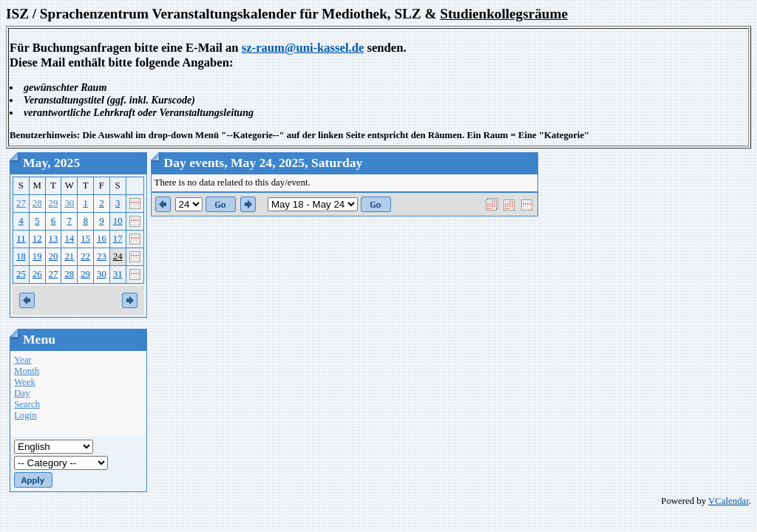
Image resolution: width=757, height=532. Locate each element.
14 (69, 239)
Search (27, 404)
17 (118, 239)
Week (25, 382)
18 (21, 256)
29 (54, 203)
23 (102, 256)
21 (69, 256)
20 (54, 256)
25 (21, 274)
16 (102, 239)
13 (54, 239)
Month (27, 371)
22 (85, 256)
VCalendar (729, 501)
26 (37, 274)
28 (37, 203)
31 (118, 274)
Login (26, 415)
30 (69, 203)
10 (118, 221)
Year (23, 360)
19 (37, 256)
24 (118, 256)
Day (22, 393)
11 (21, 239)
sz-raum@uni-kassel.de (303, 48)
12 (37, 239)
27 (21, 203)
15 (85, 239)
